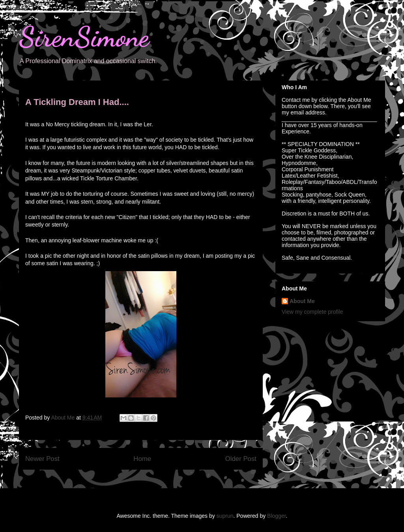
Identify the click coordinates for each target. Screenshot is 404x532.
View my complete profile (312, 312)
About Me (302, 301)
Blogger (276, 516)
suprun (225, 516)
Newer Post (42, 459)
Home (142, 459)
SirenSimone (84, 37)
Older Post (241, 459)
